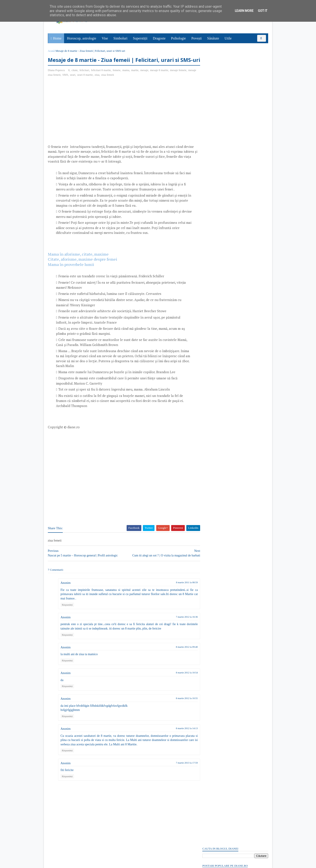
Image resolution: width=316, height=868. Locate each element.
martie (135, 79)
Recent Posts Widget (210, 606)
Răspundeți (68, 613)
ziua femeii (117, 83)
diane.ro (73, 863)
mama (126, 79)
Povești (197, 38)
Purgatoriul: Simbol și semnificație (225, 493)
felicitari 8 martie (101, 79)
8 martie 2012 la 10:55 (179, 707)
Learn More (244, 11)
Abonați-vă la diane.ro (213, 619)
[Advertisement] (85, 121)
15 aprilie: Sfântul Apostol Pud (222, 525)
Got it (263, 11)
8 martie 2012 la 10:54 (179, 681)
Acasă (52, 51)
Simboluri (121, 38)
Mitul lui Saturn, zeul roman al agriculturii (230, 460)
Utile (228, 38)
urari (82, 83)
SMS (75, 83)
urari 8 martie (95, 83)
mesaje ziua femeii (59, 83)
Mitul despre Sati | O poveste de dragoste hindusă (234, 557)
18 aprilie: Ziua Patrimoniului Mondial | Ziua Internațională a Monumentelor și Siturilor (232, 97)
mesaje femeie (179, 79)
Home (57, 38)
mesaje (145, 79)
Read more (227, 471)
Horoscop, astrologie (82, 38)
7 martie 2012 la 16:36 (179, 625)
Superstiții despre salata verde (222, 590)
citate (75, 79)
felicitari (85, 79)
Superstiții (140, 38)
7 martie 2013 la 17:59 (179, 771)
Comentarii (213, 269)
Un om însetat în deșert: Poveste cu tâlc (228, 83)
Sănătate (213, 38)
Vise (105, 38)
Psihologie (179, 38)
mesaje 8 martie (160, 79)
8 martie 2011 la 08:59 (179, 591)
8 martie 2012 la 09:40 (179, 655)
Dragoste (160, 38)
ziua (107, 83)
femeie (117, 79)
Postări (210, 262)
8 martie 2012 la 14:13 (179, 737)
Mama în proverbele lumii (71, 273)
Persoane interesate (235, 619)
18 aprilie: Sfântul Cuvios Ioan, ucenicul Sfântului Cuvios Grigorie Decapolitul (235, 76)
